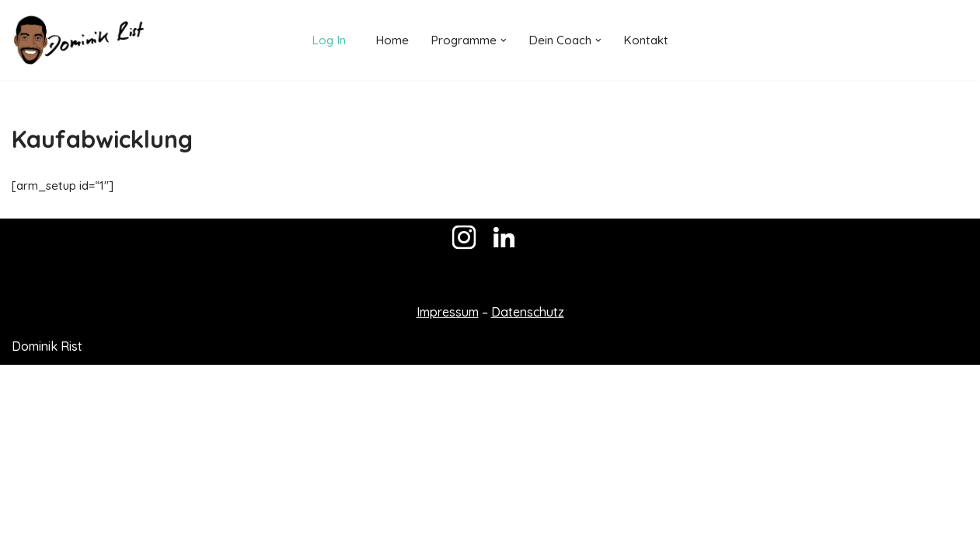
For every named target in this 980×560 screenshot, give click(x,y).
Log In (326, 40)
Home (390, 40)
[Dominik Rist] (78, 40)
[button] (503, 40)
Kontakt (649, 40)
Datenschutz (528, 507)
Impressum (448, 507)
